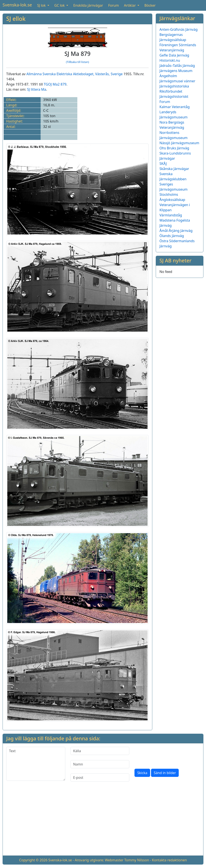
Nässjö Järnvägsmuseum (179, 143)
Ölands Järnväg (172, 236)
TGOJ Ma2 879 (55, 84)
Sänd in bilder (165, 773)
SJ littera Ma (37, 89)
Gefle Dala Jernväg (174, 55)
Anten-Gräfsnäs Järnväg (179, 29)
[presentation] (167, 755)
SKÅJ (163, 164)
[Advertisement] (103, 822)
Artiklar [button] (130, 5)
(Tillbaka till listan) (77, 62)
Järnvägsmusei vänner (177, 81)
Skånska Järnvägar (174, 169)
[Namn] (100, 764)
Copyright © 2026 (33, 860)
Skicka (142, 773)
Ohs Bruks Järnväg (174, 148)
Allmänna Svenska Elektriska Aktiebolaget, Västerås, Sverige (75, 74)
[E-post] (100, 778)
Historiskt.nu (170, 60)
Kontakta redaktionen (169, 860)
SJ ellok (16, 19)
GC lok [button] (60, 5)
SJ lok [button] (42, 5)
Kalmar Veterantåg (175, 107)
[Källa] (100, 751)
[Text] (36, 764)
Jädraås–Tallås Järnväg (177, 66)
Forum (114, 5)
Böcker (150, 5)
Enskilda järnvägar (88, 5)
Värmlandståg (171, 215)
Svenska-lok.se (17, 5)
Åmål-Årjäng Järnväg (176, 231)
